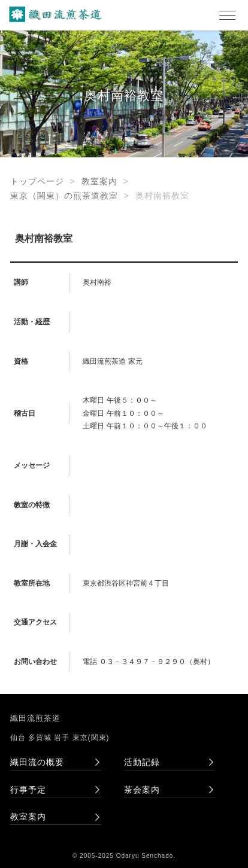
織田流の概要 (37, 762)
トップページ (37, 181)
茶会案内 (142, 790)
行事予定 (28, 790)
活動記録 (142, 762)
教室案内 (99, 181)
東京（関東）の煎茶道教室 (64, 196)
